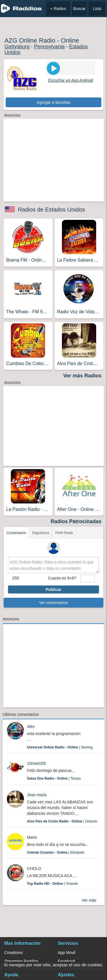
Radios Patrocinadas (76, 521)
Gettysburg (17, 47)
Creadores (14, 953)
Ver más (89, 900)
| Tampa (54, 778)
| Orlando (62, 821)
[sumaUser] (88, 579)
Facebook (67, 961)
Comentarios (16, 533)
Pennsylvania (49, 47)
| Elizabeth (55, 852)
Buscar (80, 9)
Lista (97, 9)
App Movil (67, 953)
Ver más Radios (82, 376)
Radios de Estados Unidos (51, 210)
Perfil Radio (64, 533)
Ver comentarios (53, 603)
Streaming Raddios (21, 961)
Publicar (53, 589)
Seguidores (41, 533)
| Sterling (60, 747)
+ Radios (58, 9)
